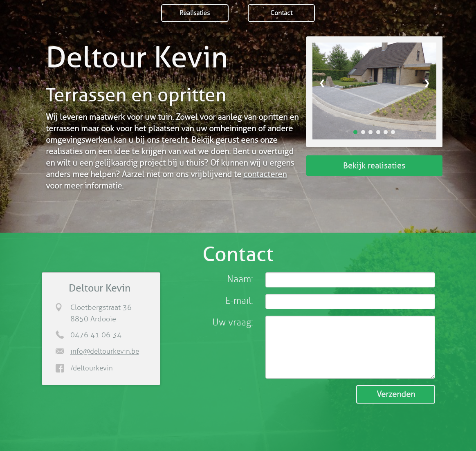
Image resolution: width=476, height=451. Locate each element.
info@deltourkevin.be (105, 351)
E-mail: (239, 301)
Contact (281, 13)
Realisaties (195, 13)
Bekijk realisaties (374, 166)
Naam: (240, 279)
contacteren (265, 174)
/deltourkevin (92, 368)
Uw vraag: (233, 322)
